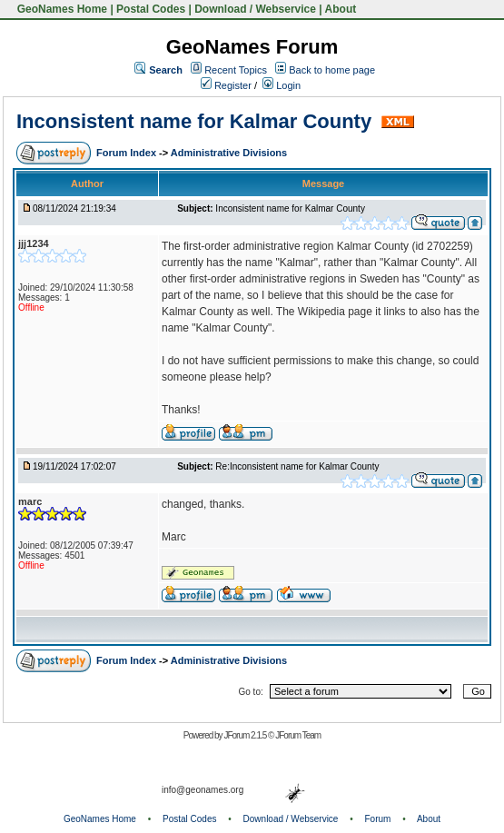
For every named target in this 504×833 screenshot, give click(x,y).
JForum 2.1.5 (246, 735)
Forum (378, 819)
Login (282, 85)
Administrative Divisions (229, 153)
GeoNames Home (60, 9)
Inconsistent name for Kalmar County (197, 121)
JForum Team (298, 735)
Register (226, 85)
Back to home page (332, 70)
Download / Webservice (255, 9)
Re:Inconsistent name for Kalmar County (297, 466)
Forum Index (128, 153)
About (341, 9)
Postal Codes (151, 9)
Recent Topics (236, 70)
